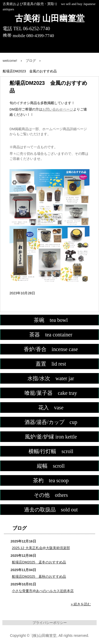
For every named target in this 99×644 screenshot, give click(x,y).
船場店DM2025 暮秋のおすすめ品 (39, 577)
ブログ (20, 528)
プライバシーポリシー (50, 623)
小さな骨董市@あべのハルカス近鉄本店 (43, 591)
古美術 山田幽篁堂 (50, 18)
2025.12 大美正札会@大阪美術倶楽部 (41, 548)
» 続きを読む (81, 604)
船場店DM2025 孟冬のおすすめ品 (39, 562)
